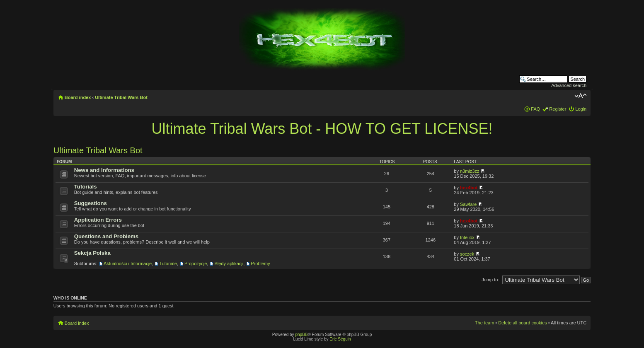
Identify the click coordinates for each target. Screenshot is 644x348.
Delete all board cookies (522, 323)
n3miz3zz (470, 171)
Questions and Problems (106, 236)
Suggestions (91, 203)
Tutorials (86, 187)
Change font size (580, 96)
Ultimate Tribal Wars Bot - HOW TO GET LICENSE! (322, 129)
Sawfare (468, 204)
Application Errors (98, 220)
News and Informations (104, 170)
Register (558, 109)
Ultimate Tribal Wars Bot (121, 97)
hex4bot (469, 188)
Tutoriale (168, 263)
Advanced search (569, 85)
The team (484, 323)
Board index (78, 97)
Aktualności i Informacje (128, 263)
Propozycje (196, 263)
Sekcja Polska (92, 253)
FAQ (535, 109)
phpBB (301, 335)
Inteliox (467, 237)
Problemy (260, 263)
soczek (467, 254)
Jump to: (490, 280)
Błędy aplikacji (229, 263)
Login (581, 109)
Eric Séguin (340, 339)
